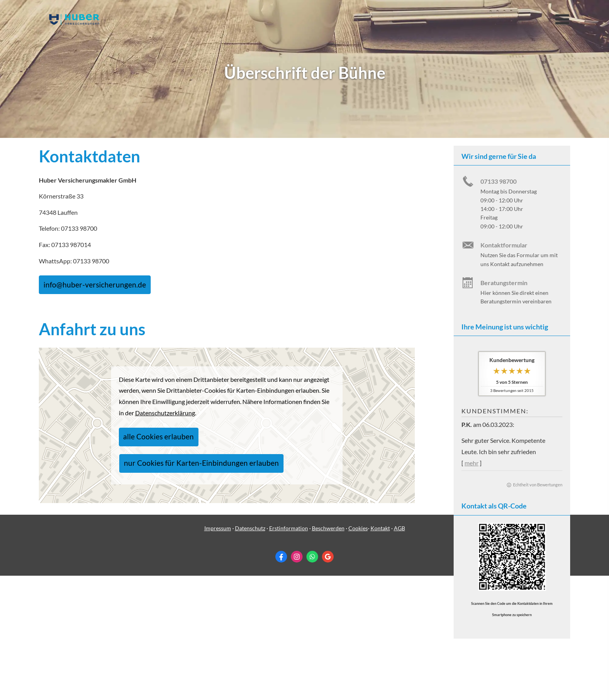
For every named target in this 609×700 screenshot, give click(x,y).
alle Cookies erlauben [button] (151, 446)
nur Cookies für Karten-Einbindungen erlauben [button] (251, 446)
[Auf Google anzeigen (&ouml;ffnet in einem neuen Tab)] (328, 681)
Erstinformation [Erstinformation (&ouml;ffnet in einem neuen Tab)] (289, 652)
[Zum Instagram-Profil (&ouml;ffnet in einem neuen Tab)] (297, 681)
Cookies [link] (358, 652)
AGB (399, 652)
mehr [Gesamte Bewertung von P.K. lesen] (472, 463)
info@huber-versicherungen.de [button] (83, 283)
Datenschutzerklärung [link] (165, 424)
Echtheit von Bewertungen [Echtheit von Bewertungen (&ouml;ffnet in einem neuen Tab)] (538, 485)
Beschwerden (328, 652)
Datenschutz (250, 652)
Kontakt (380, 652)
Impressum (218, 652)
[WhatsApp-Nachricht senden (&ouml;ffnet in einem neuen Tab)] (312, 681)
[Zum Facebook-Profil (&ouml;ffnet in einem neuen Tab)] (281, 681)
